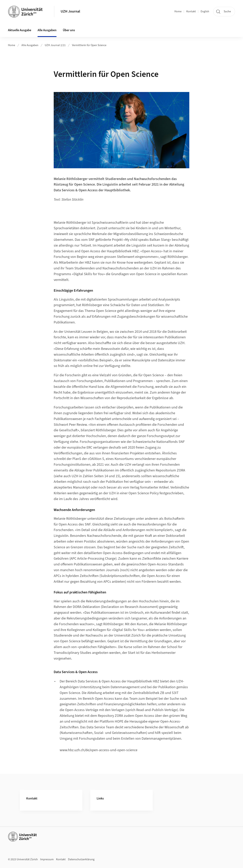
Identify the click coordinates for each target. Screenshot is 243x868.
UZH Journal (70, 11)
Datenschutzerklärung (81, 859)
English (205, 12)
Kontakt (191, 12)
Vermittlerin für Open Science (89, 45)
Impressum (47, 859)
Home (178, 12)
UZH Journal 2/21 (55, 45)
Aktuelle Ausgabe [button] (20, 30)
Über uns (69, 30)
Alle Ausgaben (47, 30)
